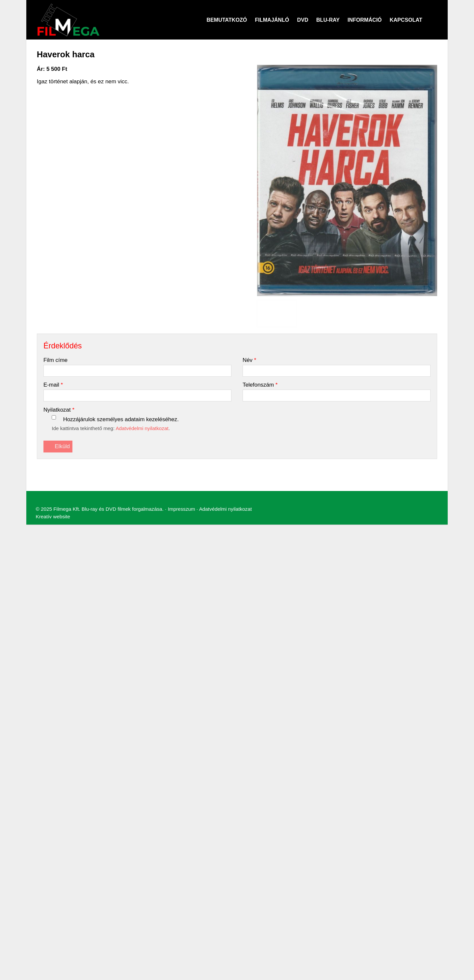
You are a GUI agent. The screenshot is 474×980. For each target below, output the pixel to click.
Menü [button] (22, 254)
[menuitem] (30, 266)
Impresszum (143, 366)
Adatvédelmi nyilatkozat (182, 366)
